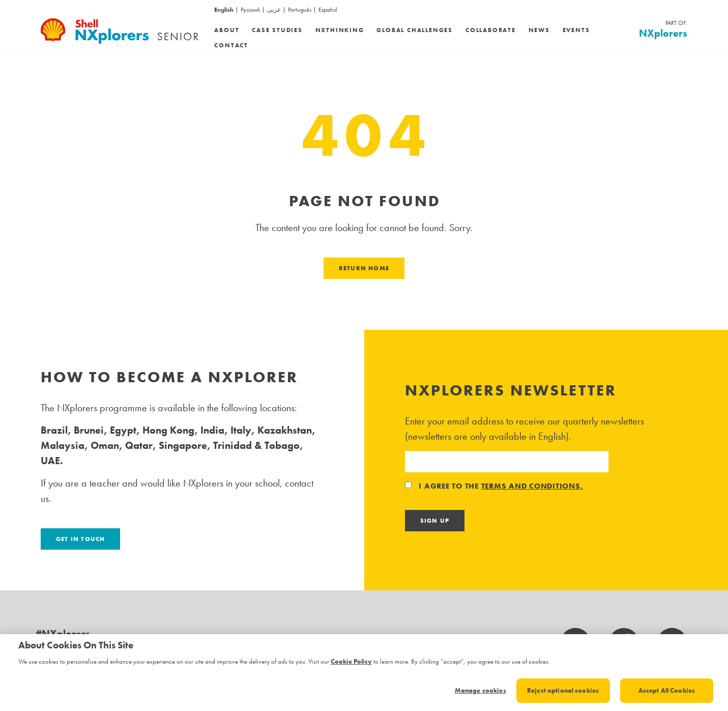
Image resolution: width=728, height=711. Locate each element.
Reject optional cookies (563, 690)
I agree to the (494, 486)
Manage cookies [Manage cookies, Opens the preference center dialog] (481, 690)
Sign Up (435, 521)
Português (300, 10)
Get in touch (80, 539)
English (224, 10)
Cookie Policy (351, 661)
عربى (274, 10)
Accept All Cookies (667, 690)
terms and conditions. (532, 486)
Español (328, 10)
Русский (250, 10)
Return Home (364, 268)
